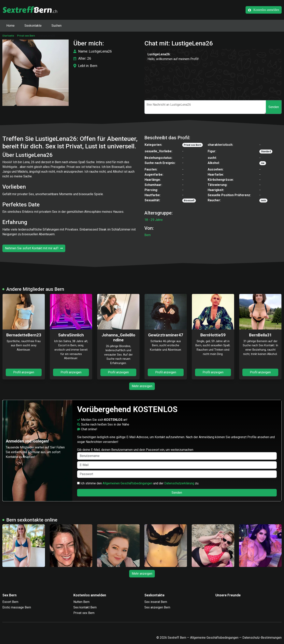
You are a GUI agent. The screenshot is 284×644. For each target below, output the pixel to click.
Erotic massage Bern (17, 607)
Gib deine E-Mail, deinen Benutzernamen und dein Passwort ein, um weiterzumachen (177, 454)
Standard (266, 152)
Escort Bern (10, 602)
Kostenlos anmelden (264, 10)
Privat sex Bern (26, 36)
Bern (148, 235)
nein (263, 201)
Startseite (8, 36)
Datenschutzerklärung (179, 483)
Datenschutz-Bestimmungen (262, 638)
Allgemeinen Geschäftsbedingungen (128, 483)
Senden (274, 107)
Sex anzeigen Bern (157, 607)
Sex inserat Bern (156, 602)
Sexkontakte (33, 26)
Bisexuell (189, 201)
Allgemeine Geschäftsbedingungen (214, 638)
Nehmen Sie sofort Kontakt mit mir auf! (34, 248)
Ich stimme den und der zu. (138, 483)
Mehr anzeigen (142, 386)
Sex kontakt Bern (85, 607)
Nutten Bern (81, 602)
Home (10, 26)
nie (263, 163)
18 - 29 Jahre (154, 220)
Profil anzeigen (24, 372)
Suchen (57, 26)
